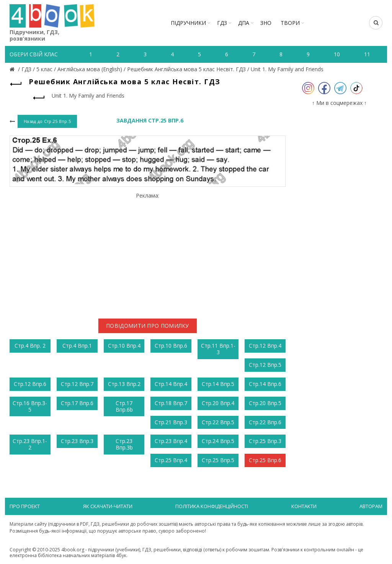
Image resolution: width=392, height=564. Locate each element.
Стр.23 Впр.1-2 (30, 444)
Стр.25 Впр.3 (265, 441)
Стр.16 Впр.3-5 (30, 406)
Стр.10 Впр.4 (124, 346)
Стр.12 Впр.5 (265, 365)
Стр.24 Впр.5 (218, 441)
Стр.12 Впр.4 (265, 346)
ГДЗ (222, 23)
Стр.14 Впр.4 (171, 384)
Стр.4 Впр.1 (77, 346)
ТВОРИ (290, 23)
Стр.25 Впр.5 (218, 460)
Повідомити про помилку (148, 326)
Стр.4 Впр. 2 (30, 346)
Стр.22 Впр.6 (265, 422)
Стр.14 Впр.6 (265, 384)
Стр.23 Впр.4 (171, 441)
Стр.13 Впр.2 (124, 384)
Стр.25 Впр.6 (265, 460)
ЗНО (266, 23)
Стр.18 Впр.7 (171, 403)
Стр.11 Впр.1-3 (218, 349)
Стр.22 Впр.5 (218, 422)
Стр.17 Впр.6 (77, 403)
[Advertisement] (148, 253)
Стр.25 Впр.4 (171, 460)
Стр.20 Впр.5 (265, 403)
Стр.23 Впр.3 (77, 441)
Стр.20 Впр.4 (218, 403)
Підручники (188, 23)
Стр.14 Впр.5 (218, 384)
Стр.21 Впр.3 (171, 422)
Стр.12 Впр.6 (30, 384)
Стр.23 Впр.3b (124, 444)
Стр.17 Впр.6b (124, 406)
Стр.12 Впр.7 (77, 384)
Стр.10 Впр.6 (171, 346)
